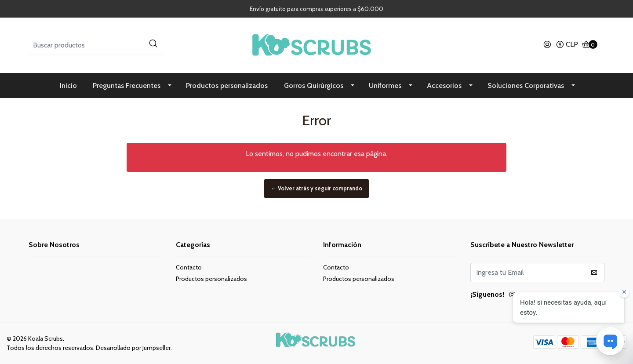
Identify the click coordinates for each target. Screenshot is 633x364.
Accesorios (444, 86)
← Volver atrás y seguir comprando (316, 189)
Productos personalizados (227, 86)
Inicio (68, 86)
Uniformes (385, 86)
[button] (567, 45)
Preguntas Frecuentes (127, 86)
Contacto (189, 267)
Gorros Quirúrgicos (314, 86)
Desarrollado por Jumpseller (133, 348)
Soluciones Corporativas (526, 86)
